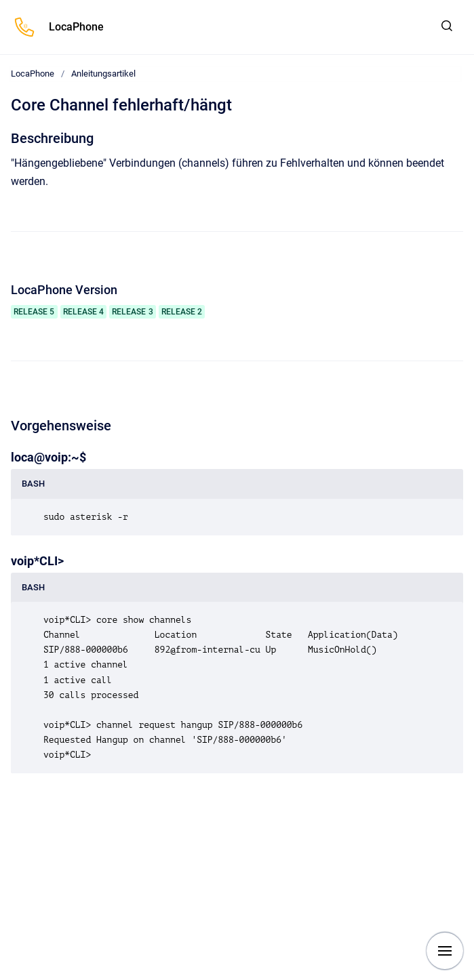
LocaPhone (76, 27)
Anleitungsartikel (103, 74)
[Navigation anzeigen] (445, 951)
